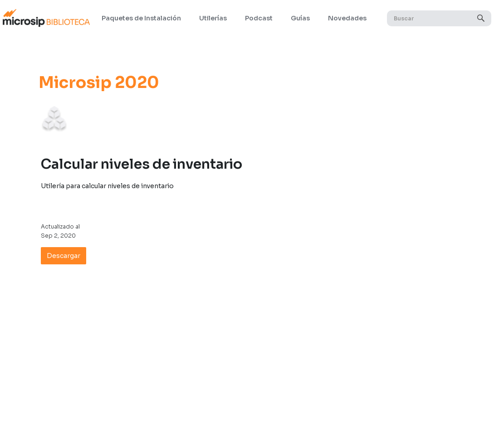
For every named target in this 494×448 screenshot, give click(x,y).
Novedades (347, 18)
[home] (46, 18)
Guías (300, 18)
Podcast (259, 18)
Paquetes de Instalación (141, 18)
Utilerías (213, 18)
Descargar (64, 256)
